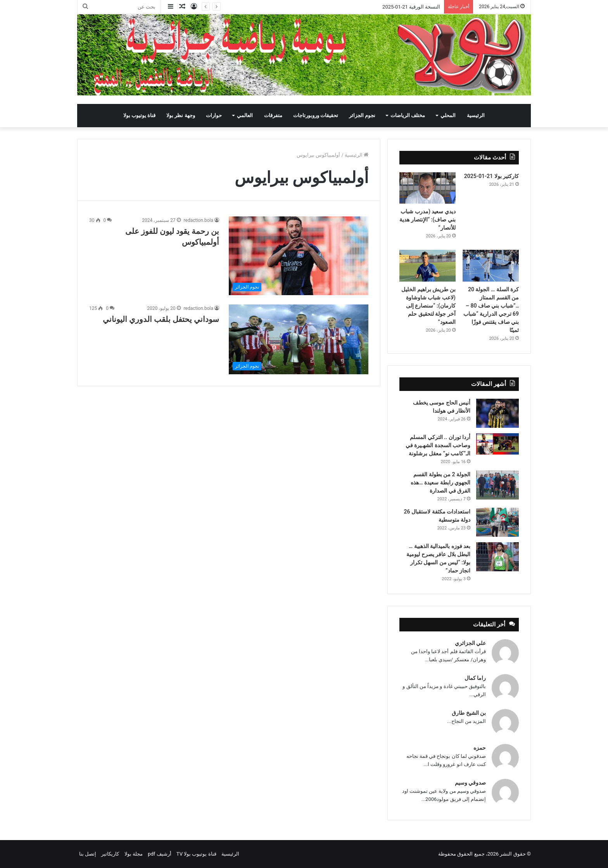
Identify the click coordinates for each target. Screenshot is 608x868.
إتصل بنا (88, 854)
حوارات (214, 115)
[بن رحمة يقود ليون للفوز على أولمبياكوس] (299, 256)
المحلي (448, 115)
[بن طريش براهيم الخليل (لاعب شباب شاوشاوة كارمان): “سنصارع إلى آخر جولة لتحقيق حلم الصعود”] (427, 266)
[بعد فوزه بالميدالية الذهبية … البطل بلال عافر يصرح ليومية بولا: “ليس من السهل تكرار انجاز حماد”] (497, 557)
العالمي (245, 115)
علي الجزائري (470, 643)
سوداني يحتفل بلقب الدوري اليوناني (160, 319)
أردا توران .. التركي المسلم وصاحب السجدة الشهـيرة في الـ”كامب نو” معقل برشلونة (438, 445)
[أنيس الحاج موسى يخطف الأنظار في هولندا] (497, 413)
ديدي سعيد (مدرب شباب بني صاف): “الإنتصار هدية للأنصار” (427, 220)
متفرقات (273, 115)
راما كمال (475, 678)
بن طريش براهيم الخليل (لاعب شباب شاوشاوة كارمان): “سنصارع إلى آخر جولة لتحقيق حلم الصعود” (428, 306)
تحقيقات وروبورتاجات (316, 115)
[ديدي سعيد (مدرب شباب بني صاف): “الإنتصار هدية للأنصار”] (427, 188)
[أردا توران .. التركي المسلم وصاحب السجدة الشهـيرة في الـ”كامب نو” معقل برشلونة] (497, 444)
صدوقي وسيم (470, 783)
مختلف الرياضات (408, 115)
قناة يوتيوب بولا (139, 115)
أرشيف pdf (159, 854)
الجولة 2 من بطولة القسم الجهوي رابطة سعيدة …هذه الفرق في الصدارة (440, 482)
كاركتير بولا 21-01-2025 (491, 176)
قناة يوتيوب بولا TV (196, 854)
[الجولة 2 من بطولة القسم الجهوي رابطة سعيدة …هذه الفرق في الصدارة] (497, 485)
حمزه (480, 748)
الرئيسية (476, 115)
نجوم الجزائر (362, 115)
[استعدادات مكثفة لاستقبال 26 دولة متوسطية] (497, 522)
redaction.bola (199, 220)
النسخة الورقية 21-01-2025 (411, 7)
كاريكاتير (110, 854)
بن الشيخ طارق (469, 713)
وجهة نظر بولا (180, 115)
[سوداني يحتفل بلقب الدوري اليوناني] (299, 339)
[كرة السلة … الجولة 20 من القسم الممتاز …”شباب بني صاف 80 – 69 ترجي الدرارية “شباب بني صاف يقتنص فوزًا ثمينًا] (491, 266)
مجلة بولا (134, 854)
